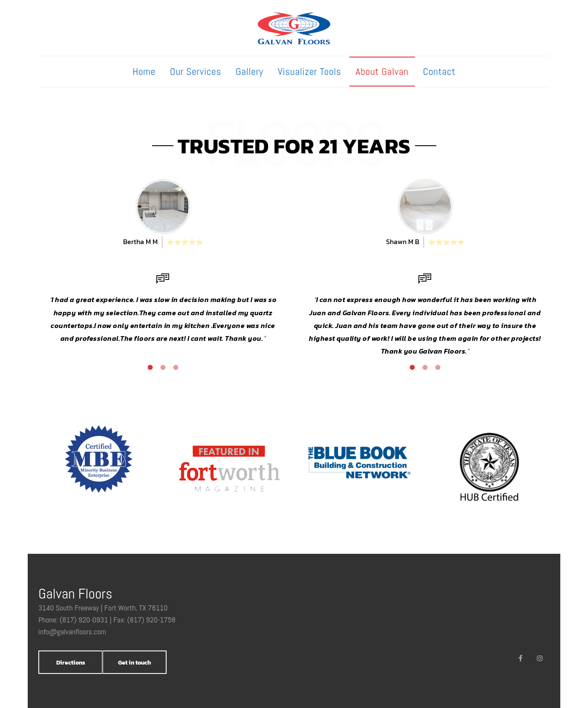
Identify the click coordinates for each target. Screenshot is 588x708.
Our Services (196, 71)
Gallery (249, 71)
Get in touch (134, 663)
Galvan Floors (75, 594)
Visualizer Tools (310, 71)
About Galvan (382, 71)
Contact (439, 71)
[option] (163, 262)
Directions (71, 663)
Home (144, 71)
